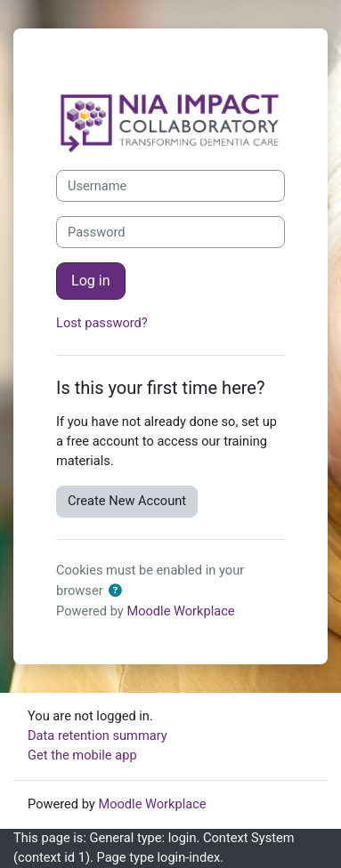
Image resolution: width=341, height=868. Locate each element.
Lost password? (102, 323)
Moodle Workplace (180, 611)
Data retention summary (97, 735)
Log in (91, 281)
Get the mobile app (82, 755)
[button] (118, 591)
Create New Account (127, 501)
